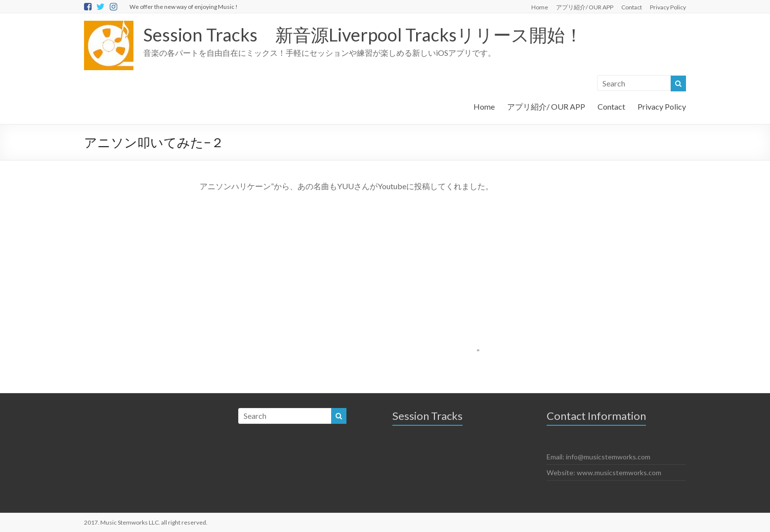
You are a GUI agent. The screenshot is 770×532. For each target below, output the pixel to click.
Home (540, 7)
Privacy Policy (668, 7)
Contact (632, 7)
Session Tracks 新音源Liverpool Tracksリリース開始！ (363, 35)
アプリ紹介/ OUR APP (585, 7)
